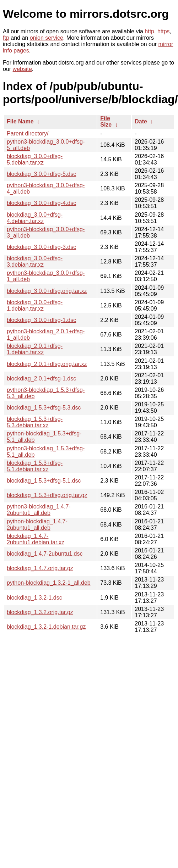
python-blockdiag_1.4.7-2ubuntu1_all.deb (37, 525)
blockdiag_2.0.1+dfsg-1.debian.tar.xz (35, 349)
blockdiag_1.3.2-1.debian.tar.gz (46, 627)
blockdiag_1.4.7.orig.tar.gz (40, 568)
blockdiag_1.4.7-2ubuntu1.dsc (45, 554)
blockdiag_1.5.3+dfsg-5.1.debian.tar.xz (35, 466)
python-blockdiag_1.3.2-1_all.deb (49, 583)
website (22, 69)
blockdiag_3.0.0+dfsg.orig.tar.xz (47, 291)
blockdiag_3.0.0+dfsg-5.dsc (41, 174)
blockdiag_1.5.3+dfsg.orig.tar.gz (47, 495)
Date (141, 121)
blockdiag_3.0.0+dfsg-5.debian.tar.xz (35, 159)
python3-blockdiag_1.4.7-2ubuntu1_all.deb (39, 510)
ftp (6, 38)
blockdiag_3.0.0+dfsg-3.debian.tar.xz (35, 261)
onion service (47, 38)
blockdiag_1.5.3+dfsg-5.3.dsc (44, 408)
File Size (106, 121)
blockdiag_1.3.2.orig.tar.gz (40, 612)
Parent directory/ (28, 133)
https (164, 31)
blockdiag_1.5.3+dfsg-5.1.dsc (44, 481)
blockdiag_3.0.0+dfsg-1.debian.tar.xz (35, 305)
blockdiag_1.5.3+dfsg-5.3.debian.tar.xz (35, 422)
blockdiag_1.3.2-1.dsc (34, 598)
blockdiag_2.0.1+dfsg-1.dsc (41, 379)
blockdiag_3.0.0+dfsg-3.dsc (41, 247)
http (149, 31)
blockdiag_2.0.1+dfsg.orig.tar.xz (47, 364)
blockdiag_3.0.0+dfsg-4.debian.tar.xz (35, 218)
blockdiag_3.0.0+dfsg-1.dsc (41, 320)
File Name (20, 121)
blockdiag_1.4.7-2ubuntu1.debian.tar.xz (36, 539)
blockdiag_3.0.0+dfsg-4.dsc (41, 203)
